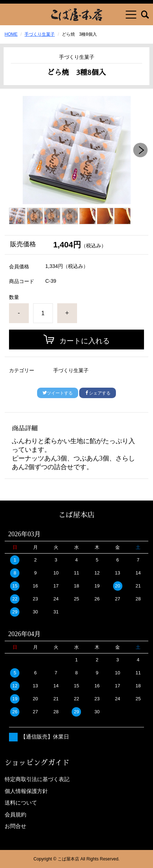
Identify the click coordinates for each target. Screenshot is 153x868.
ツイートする (58, 393)
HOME (11, 34)
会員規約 (15, 814)
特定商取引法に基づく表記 (37, 779)
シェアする (98, 393)
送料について (21, 803)
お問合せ (15, 826)
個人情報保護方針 (26, 791)
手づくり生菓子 (40, 34)
